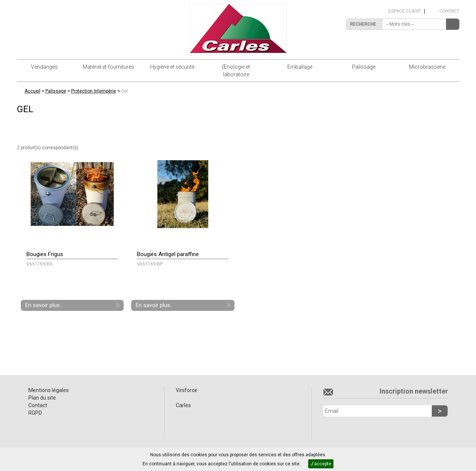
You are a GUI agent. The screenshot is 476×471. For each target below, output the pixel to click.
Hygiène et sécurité (172, 67)
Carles (183, 405)
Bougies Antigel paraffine (168, 254)
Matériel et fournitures (109, 67)
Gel (124, 91)
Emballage (300, 67)
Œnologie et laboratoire (236, 71)
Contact (449, 11)
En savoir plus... (44, 305)
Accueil (33, 91)
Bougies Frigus (45, 254)
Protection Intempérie (94, 91)
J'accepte (321, 464)
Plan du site (42, 398)
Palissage (364, 67)
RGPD (35, 413)
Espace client (405, 11)
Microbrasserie (427, 67)
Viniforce (187, 390)
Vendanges (44, 67)
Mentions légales (49, 390)
